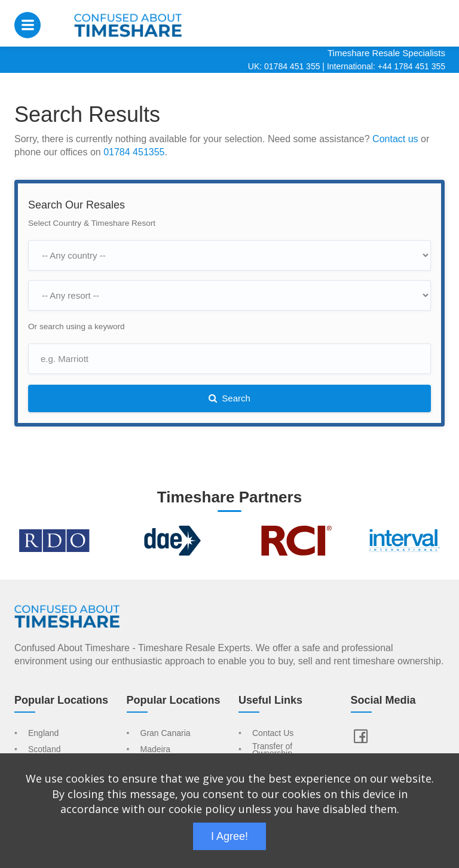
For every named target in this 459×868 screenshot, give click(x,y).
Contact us (395, 139)
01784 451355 (134, 152)
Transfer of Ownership (272, 750)
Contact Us (273, 734)
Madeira (156, 750)
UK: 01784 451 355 (284, 66)
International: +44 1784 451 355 (386, 66)
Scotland (44, 750)
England (43, 734)
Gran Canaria (166, 734)
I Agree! (229, 836)
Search (229, 398)
